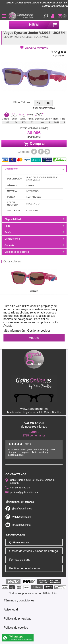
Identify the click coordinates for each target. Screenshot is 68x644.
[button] (34, 48)
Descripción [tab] (34, 169)
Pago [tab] (34, 226)
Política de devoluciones (25, 568)
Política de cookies (16, 628)
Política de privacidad (18, 619)
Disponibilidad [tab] (34, 219)
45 (48, 103)
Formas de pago (20, 560)
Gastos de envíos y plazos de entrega (34, 551)
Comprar (34, 144)
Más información (14, 331)
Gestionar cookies (39, 331)
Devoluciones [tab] (34, 239)
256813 (34, 291)
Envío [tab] (34, 232)
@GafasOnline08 (22, 525)
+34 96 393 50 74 (20, 488)
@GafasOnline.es (22, 509)
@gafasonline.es (21, 517)
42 (39, 103)
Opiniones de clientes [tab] (34, 252)
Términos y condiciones (19, 600)
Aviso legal (11, 609)
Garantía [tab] (34, 245)
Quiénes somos (19, 542)
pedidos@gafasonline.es (24, 492)
